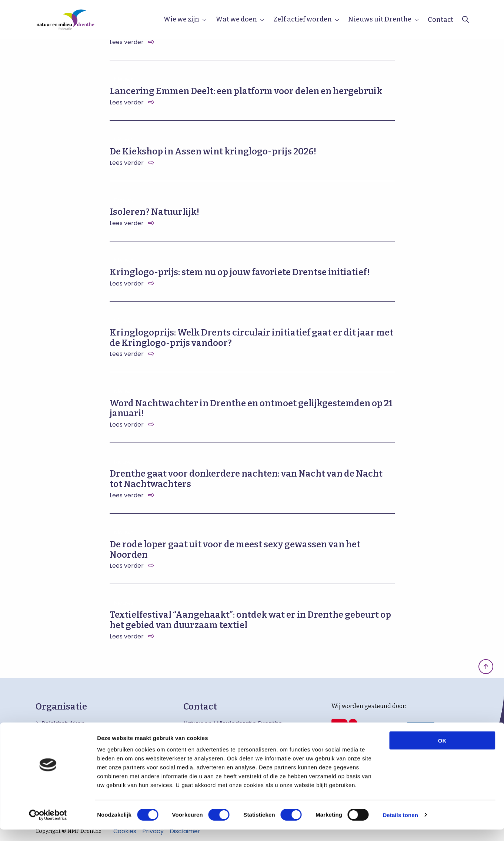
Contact (440, 20)
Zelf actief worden (303, 19)
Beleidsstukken (63, 724)
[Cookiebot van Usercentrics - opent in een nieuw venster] (48, 827)
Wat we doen (236, 19)
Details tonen (400, 826)
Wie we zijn (181, 19)
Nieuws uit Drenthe (380, 19)
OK (442, 752)
